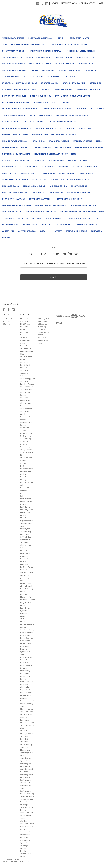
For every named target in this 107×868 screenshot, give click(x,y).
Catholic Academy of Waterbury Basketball (24, 44)
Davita (45, 90)
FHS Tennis (80, 109)
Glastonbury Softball (41, 115)
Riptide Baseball (67, 173)
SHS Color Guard (10, 186)
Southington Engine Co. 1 (70, 199)
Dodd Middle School (40, 96)
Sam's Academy (87, 173)
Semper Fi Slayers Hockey (15, 180)
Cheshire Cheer (64, 57)
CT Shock (71, 77)
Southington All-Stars (13, 199)
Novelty (58, 231)
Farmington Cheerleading (57, 109)
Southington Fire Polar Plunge (51, 205)
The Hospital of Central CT (17, 128)
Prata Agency (48, 173)
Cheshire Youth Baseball (15, 70)
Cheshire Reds (86, 64)
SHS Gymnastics (79, 186)
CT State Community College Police (19, 83)
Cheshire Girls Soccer (13, 64)
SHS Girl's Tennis (58, 186)
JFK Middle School (46, 128)
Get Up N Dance (97, 109)
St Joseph (8, 218)
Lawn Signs (39, 141)
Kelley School (67, 128)
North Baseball (56, 160)
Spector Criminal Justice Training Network (82, 212)
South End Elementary (79, 193)
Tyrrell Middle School (79, 218)
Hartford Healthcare (34, 122)
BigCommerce (16, 859)
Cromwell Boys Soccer (43, 70)
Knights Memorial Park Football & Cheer (54, 135)
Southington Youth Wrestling (41, 212)
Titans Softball (55, 218)
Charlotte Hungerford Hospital (46, 51)
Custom (45, 231)
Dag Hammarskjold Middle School (19, 90)
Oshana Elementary (78, 160)
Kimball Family (86, 128)
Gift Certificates (69, 3)
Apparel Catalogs (27, 231)
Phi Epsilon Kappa (29, 167)
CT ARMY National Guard (14, 77)
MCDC (99, 141)
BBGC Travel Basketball (41, 38)
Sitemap (6, 324)
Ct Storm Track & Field (74, 83)
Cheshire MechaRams (40, 64)
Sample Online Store (76, 231)
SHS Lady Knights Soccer (15, 193)
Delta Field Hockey (63, 90)
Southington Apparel (41, 199)
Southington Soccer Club (84, 205)
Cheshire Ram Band (65, 64)
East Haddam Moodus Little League (74, 96)
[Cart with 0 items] (101, 3)
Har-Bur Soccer (10, 122)
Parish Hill (9, 167)
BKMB (62, 38)
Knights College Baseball (15, 135)
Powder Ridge (29, 173)
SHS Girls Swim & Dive (34, 186)
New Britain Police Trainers (16, 154)
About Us (6, 238)
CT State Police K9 (50, 83)
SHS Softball (38, 193)
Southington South (12, 212)
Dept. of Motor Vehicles (14, 96)
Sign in (83, 3)
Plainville (64, 167)
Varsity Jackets (30, 225)
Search (55, 3)
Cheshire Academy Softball (81, 51)
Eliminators (41, 102)
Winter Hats (8, 231)
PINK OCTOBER (48, 167)
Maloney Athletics (83, 141)
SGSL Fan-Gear (39, 180)
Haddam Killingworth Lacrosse (72, 115)
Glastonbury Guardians (14, 115)
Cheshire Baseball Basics (39, 57)
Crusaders (92, 70)
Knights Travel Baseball (15, 141)
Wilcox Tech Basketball (88, 225)
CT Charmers (36, 77)
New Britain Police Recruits (89, 147)
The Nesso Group (42, 147)
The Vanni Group (10, 225)
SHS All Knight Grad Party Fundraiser (70, 180)
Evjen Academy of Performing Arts (21, 109)
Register (93, 3)
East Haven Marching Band (16, 102)
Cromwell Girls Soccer (70, 70)
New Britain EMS (63, 147)
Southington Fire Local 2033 (16, 205)
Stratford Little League (30, 218)
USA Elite (99, 218)
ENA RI (66, 102)
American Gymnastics (13, 38)
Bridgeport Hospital (81, 38)
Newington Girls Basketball (16, 160)
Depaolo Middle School (88, 90)
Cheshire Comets (85, 57)
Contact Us (96, 231)
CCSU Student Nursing (13, 51)
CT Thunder (95, 83)
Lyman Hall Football (59, 141)
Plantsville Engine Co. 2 (85, 167)
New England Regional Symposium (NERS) (55, 154)
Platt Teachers (10, 173)
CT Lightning (55, 77)
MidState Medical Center (16, 147)
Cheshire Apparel (12, 57)
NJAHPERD (40, 160)
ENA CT (56, 102)
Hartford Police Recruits (63, 122)
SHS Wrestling (56, 193)
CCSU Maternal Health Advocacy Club (68, 44)
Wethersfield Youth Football (57, 225)
